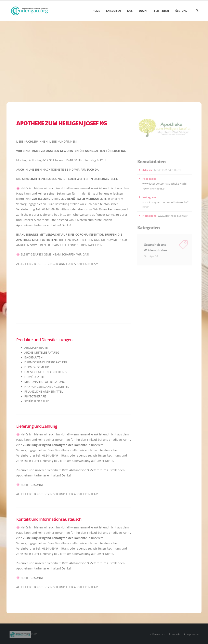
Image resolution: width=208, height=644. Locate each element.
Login (143, 11)
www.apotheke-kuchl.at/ (173, 216)
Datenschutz (159, 634)
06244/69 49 (50, 209)
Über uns (181, 11)
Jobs (130, 11)
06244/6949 (50, 455)
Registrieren (161, 11)
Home (96, 11)
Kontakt (176, 634)
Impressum (192, 634)
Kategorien (113, 11)
